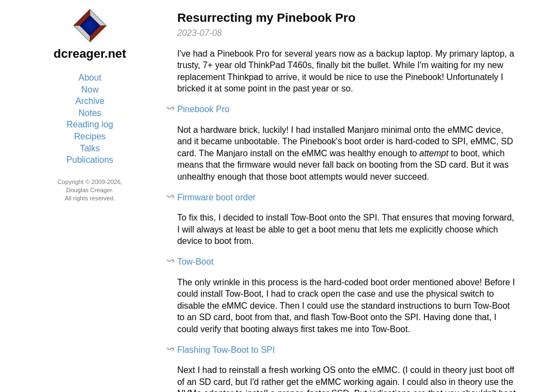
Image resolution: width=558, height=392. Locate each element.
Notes (90, 113)
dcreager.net (90, 54)
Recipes (90, 136)
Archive (90, 101)
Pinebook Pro (203, 109)
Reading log (90, 124)
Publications (90, 160)
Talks (90, 148)
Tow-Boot (195, 262)
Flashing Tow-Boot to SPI (226, 350)
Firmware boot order (216, 197)
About (90, 78)
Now (90, 90)
